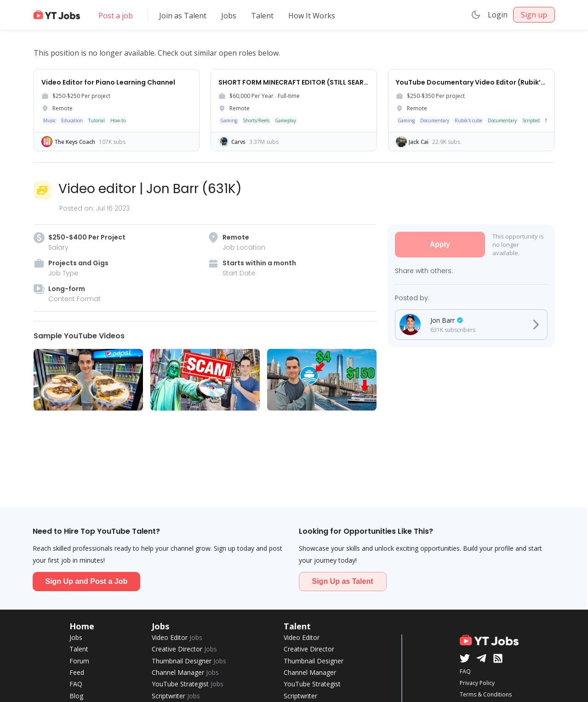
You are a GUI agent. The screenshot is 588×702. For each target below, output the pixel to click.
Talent (262, 16)
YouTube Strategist (188, 684)
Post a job (116, 16)
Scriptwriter (176, 696)
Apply (440, 244)
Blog (76, 696)
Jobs (229, 16)
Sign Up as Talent (343, 581)
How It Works (312, 16)
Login (498, 15)
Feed (77, 672)
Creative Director (184, 649)
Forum (79, 661)
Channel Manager (185, 672)
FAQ (76, 684)
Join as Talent (183, 16)
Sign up (534, 15)
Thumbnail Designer (189, 661)
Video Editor (177, 637)
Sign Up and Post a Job (87, 581)
